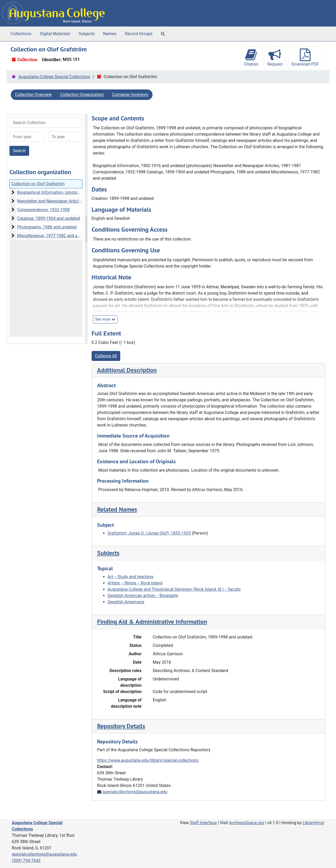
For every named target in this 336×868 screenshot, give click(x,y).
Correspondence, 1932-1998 (43, 210)
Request (275, 58)
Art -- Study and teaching (130, 577)
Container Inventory (130, 95)
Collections (21, 34)
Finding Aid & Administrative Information (152, 622)
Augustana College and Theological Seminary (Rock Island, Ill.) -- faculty (174, 589)
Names (110, 34)
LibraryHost (313, 823)
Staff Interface (203, 823)
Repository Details (121, 726)
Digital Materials (55, 34)
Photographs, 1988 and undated (47, 227)
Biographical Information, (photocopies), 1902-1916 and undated (77, 192)
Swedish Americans (126, 602)
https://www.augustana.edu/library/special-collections (148, 760)
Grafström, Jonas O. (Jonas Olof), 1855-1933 (149, 533)
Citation (251, 58)
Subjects (86, 34)
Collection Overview (33, 95)
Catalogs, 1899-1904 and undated (48, 218)
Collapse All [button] (106, 356)
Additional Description (127, 370)
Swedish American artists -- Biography (143, 596)
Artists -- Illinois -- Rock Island (135, 583)
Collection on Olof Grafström (38, 184)
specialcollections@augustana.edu (135, 792)
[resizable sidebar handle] (86, 229)
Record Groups (139, 34)
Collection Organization (82, 95)
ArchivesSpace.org (247, 823)
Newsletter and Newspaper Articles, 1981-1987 (61, 201)
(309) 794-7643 (26, 861)
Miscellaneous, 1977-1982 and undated (54, 236)
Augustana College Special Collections (54, 77)
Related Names (117, 509)
